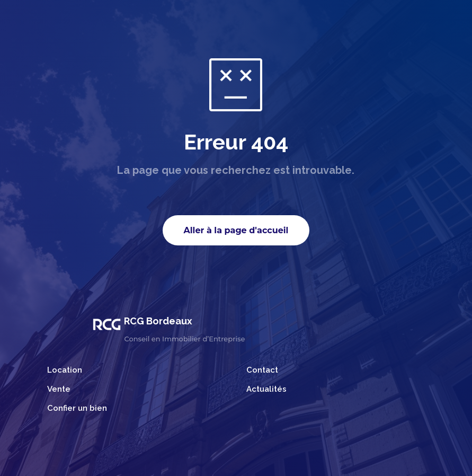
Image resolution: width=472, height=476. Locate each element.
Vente (59, 389)
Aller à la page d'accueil (236, 230)
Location (65, 370)
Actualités (266, 389)
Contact (262, 370)
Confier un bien (77, 408)
